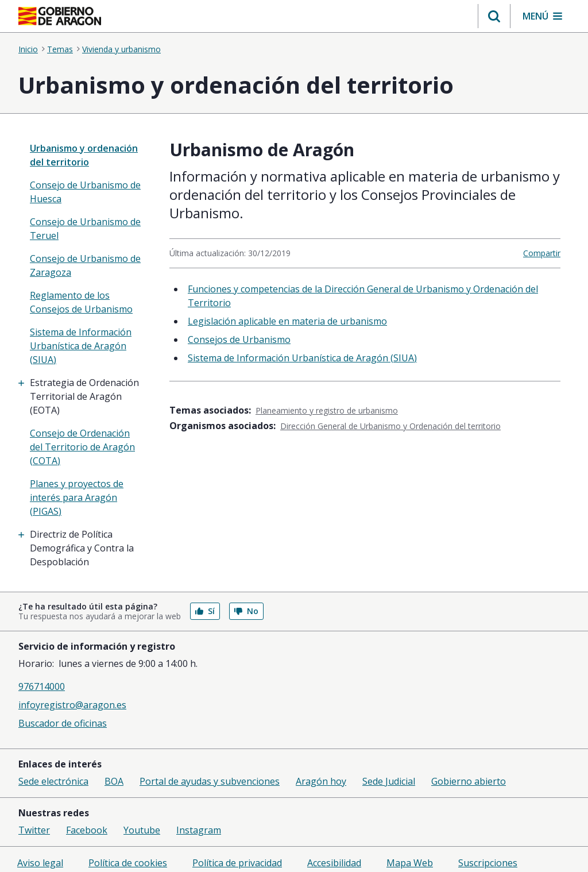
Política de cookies (128, 863)
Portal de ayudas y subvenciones (210, 781)
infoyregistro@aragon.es (72, 705)
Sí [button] (205, 611)
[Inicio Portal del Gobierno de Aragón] (60, 16)
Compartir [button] (542, 253)
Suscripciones (488, 863)
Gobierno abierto (469, 781)
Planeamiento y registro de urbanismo (327, 410)
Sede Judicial (389, 781)
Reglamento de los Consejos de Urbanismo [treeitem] (81, 302)
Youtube (142, 830)
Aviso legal (40, 863)
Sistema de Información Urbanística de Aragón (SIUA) (302, 358)
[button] (494, 16)
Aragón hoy (321, 781)
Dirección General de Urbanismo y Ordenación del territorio (390, 426)
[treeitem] (86, 396)
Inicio (28, 49)
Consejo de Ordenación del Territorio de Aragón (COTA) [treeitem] (82, 447)
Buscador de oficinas (63, 723)
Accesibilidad (334, 863)
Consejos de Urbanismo (239, 339)
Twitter (34, 830)
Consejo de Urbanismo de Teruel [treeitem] (85, 229)
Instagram (199, 830)
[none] (86, 155)
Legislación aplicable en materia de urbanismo (287, 321)
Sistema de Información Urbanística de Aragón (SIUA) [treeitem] (81, 346)
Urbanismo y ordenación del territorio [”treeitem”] (84, 155)
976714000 (42, 686)
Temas (60, 49)
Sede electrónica (53, 781)
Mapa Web (410, 863)
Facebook (87, 830)
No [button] (246, 611)
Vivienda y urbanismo (121, 49)
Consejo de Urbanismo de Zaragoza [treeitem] (85, 265)
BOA (114, 781)
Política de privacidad (237, 863)
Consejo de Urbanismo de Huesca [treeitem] (85, 192)
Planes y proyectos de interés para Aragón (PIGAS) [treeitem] (77, 497)
